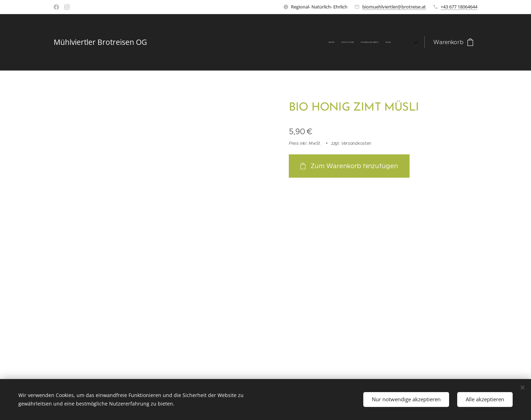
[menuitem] (312, 42)
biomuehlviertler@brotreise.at (394, 7)
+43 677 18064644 (459, 7)
